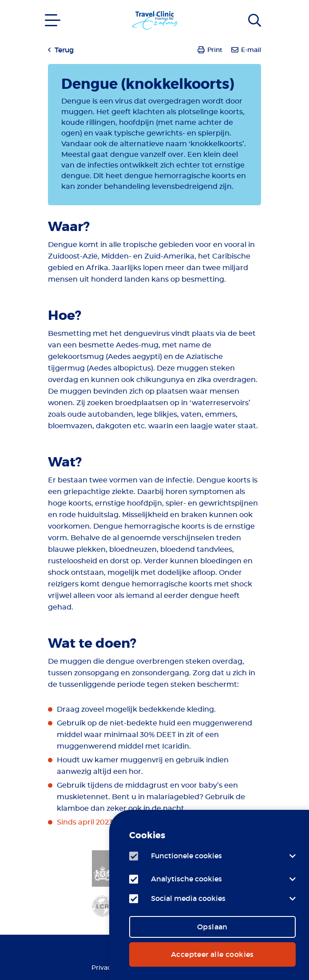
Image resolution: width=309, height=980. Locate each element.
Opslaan (212, 927)
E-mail (251, 50)
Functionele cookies (186, 856)
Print (215, 50)
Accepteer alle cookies (212, 954)
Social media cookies (188, 898)
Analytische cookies (186, 879)
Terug (64, 50)
